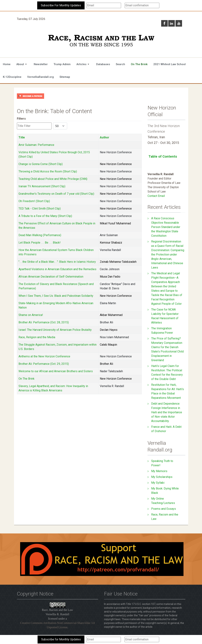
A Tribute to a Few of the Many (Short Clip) (45, 216)
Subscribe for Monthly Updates (61, 639)
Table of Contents (163, 157)
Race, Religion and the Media (37, 337)
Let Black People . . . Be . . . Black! (40, 243)
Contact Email (156, 196)
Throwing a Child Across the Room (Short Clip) (48, 171)
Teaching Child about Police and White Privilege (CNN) (53, 179)
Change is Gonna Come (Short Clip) (41, 164)
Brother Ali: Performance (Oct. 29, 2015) (44, 364)
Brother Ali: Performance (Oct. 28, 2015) (44, 322)
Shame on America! (31, 315)
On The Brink (26, 379)
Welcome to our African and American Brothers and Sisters (56, 371)
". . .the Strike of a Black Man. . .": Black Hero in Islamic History (57, 262)
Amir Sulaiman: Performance (36, 145)
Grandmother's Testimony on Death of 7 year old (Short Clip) (56, 194)
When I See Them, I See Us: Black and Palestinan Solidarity (56, 296)
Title (22, 137)
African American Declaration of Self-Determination (51, 277)
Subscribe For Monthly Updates (61, 5)
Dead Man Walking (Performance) (40, 235)
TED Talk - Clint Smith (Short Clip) (40, 209)
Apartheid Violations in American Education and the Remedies (57, 269)
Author (105, 137)
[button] (22, 64)
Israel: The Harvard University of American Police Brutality (55, 330)
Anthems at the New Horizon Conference (44, 356)
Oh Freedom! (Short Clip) (34, 201)
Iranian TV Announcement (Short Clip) (42, 186)
